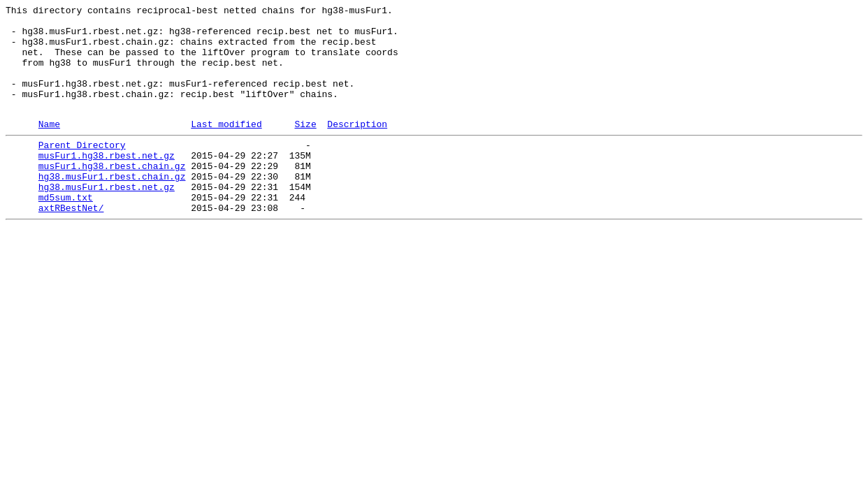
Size (305, 147)
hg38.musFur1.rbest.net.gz (107, 220)
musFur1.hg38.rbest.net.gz (107, 182)
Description (357, 147)
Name (49, 147)
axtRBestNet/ (71, 245)
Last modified (226, 147)
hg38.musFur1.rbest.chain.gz (112, 207)
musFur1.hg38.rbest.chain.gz (112, 195)
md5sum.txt (66, 233)
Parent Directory (82, 170)
